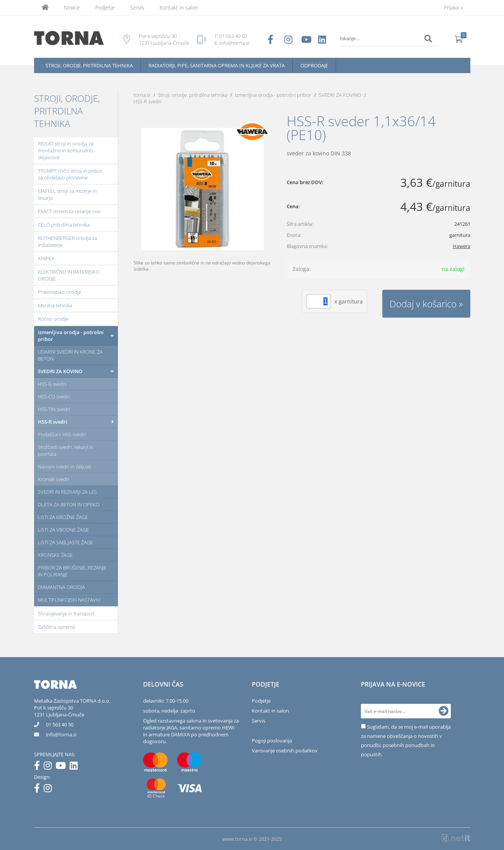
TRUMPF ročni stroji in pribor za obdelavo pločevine (70, 174)
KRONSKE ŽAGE (55, 555)
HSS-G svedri (52, 384)
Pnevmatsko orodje (60, 292)
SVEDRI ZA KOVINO (60, 371)
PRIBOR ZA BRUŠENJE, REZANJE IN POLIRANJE (72, 571)
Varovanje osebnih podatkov (285, 750)
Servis (137, 7)
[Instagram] (50, 767)
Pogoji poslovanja (272, 741)
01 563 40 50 (233, 36)
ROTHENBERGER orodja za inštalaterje (68, 241)
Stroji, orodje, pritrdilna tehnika (89, 65)
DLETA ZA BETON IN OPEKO (69, 504)
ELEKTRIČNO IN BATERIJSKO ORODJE (69, 275)
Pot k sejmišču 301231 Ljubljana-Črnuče (59, 711)
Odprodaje (314, 65)
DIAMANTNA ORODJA (61, 587)
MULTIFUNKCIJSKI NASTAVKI (69, 600)
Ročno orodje (53, 319)
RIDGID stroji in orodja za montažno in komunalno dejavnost (66, 150)
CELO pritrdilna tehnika (64, 225)
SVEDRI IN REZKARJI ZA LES (67, 492)
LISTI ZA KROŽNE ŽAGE (63, 517)
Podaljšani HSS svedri (62, 434)
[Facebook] (39, 767)
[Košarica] (459, 39)
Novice (72, 7)
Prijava (453, 7)
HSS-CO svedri (54, 396)
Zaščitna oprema (56, 627)
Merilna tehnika (55, 305)
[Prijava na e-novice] (444, 711)
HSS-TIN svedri (54, 409)
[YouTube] (63, 767)
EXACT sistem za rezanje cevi (69, 211)
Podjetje (105, 7)
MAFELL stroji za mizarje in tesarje (67, 194)
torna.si (142, 95)
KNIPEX (46, 258)
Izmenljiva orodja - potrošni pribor (71, 336)
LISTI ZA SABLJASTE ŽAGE (65, 542)
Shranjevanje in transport (66, 613)
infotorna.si (61, 734)
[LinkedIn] (76, 767)
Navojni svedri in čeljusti (64, 467)
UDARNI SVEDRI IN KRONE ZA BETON (70, 355)
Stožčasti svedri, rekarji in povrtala (66, 450)
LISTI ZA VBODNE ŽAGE (63, 530)
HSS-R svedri (53, 422)
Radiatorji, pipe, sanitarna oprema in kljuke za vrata (217, 65)
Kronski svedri (54, 479)
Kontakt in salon (179, 7)
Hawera (462, 246)
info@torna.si (234, 43)
